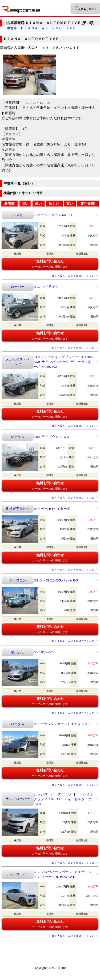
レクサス (18, 437)
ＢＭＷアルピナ (18, 509)
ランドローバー (18, 799)
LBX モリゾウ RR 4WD (51, 437)
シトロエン (18, 580)
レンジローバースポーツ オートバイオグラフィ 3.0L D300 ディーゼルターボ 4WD (63, 799)
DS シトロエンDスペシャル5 (56, 580)
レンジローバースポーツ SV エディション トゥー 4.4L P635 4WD (63, 874)
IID (58, 968)
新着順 (9, 203)
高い (38, 203)
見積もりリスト (85, 8)
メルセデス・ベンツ (18, 362)
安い (25, 203)
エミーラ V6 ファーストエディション (63, 724)
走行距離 (88, 203)
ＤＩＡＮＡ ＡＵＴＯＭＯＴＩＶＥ (48, 28)
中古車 (12, 28)
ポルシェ (18, 652)
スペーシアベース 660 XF (53, 215)
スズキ (18, 215)
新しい (54, 203)
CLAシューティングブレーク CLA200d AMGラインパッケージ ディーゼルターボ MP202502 (63, 362)
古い (70, 203)
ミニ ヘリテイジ (46, 287)
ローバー (18, 287)
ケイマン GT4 (44, 652)
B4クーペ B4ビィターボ (52, 509)
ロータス (18, 724)
